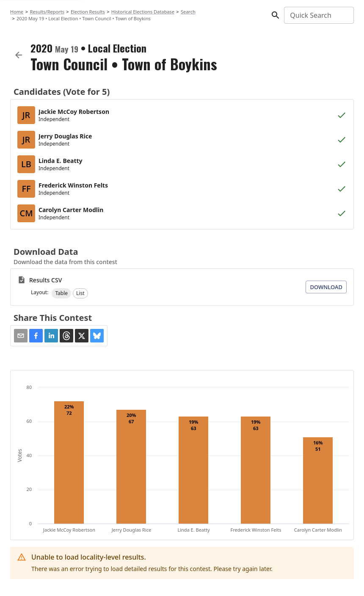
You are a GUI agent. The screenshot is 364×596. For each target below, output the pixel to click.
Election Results (88, 12)
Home (17, 12)
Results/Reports (47, 12)
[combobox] (318, 15)
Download (326, 287)
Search (188, 12)
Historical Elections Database (143, 12)
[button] (61, 293)
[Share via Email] (21, 336)
